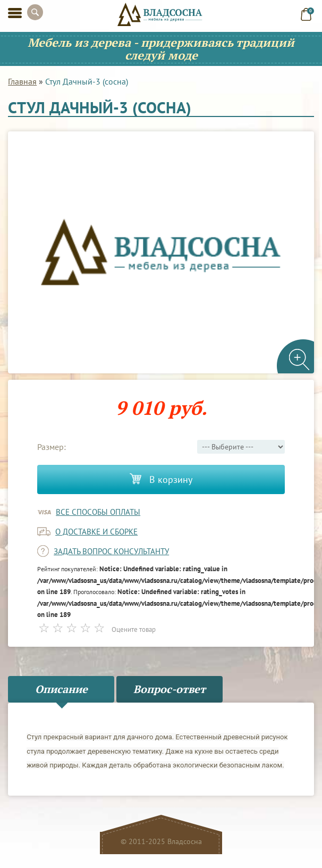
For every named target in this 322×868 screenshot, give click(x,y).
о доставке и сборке (96, 532)
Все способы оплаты (98, 512)
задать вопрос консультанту (111, 551)
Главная (22, 81)
